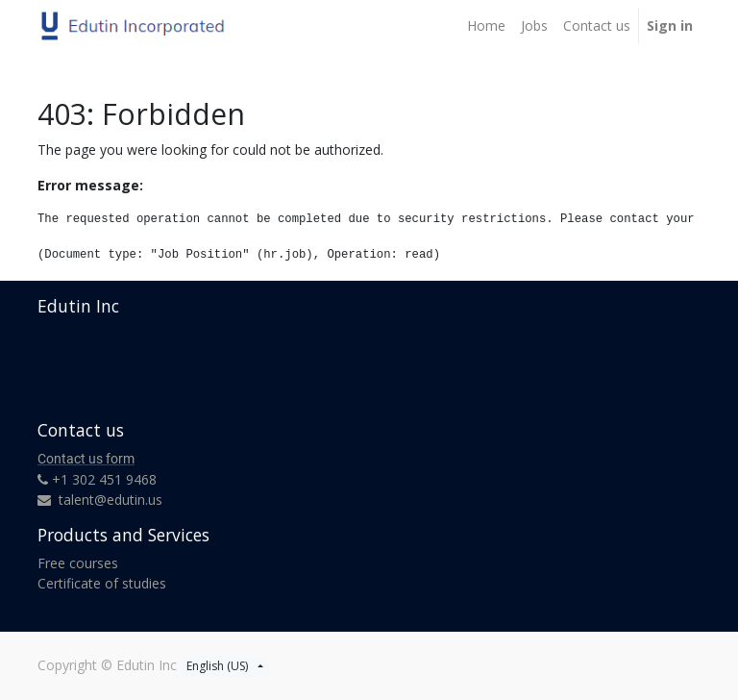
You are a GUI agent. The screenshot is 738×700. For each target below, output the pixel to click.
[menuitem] (486, 25)
